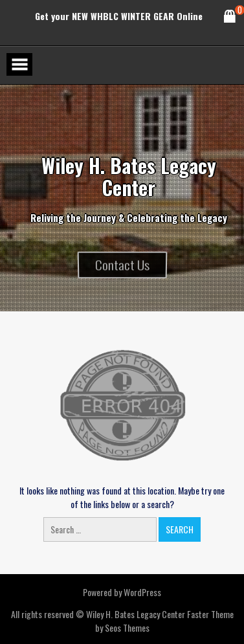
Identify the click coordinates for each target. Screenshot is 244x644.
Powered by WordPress (122, 592)
